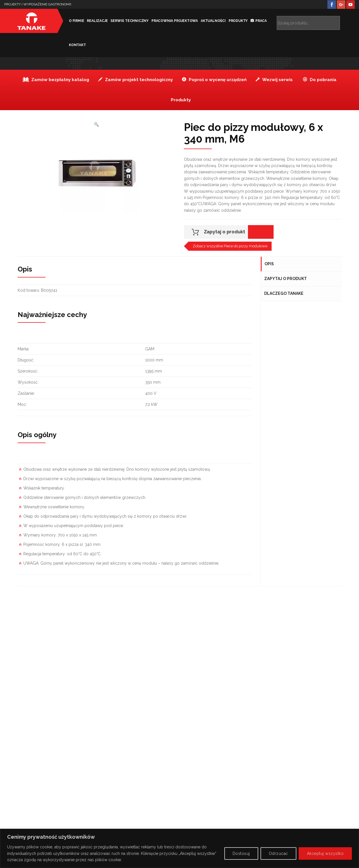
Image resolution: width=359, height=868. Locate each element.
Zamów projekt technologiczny (136, 80)
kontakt (74, 45)
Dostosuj (241, 853)
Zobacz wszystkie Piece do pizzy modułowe (230, 246)
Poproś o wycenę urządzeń (214, 80)
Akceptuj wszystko (325, 853)
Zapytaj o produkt (224, 232)
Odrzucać (278, 853)
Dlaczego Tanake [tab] (284, 293)
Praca (258, 21)
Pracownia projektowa (171, 21)
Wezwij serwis (274, 80)
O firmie (73, 21)
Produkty (235, 21)
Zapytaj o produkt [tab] (286, 279)
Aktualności (210, 21)
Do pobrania (320, 80)
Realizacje (94, 21)
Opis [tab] (269, 264)
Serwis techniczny (126, 21)
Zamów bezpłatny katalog (56, 80)
